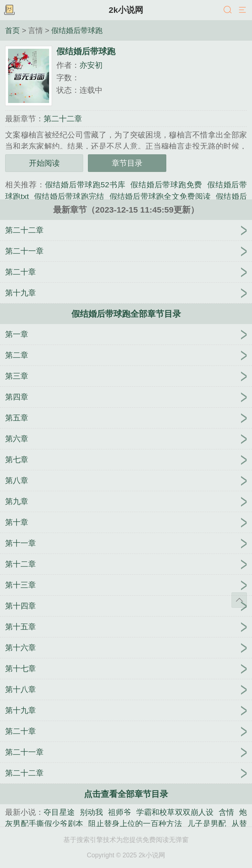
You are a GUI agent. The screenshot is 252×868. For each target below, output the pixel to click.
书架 (9, 10)
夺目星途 (59, 812)
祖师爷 (120, 812)
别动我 (91, 812)
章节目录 (127, 163)
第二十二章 (63, 119)
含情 (226, 812)
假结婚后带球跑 (77, 30)
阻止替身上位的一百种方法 (135, 823)
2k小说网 (126, 10)
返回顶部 (239, 600)
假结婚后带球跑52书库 (85, 185)
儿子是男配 (207, 823)
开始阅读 (44, 163)
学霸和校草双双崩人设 (175, 812)
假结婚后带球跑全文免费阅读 (160, 196)
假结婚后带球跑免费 (166, 185)
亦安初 (91, 65)
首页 (12, 30)
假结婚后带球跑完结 (69, 196)
